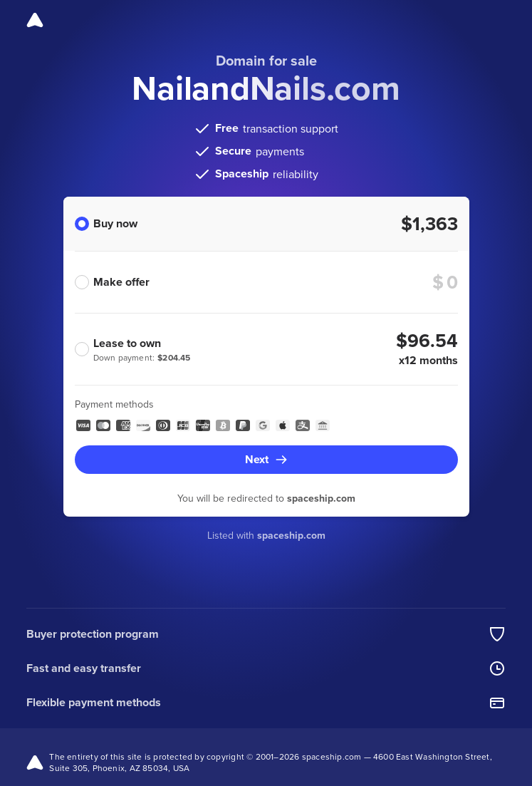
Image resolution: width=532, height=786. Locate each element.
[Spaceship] (35, 20)
